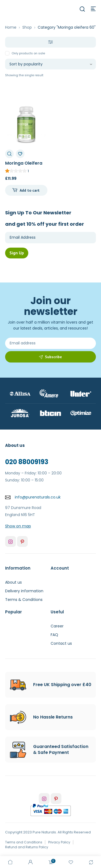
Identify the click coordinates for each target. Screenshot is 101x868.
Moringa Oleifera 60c (24, 166)
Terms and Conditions (24, 842)
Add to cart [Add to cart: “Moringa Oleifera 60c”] (30, 190)
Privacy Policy (59, 842)
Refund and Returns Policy (27, 847)
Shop (27, 27)
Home (11, 27)
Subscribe (53, 357)
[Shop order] (51, 64)
